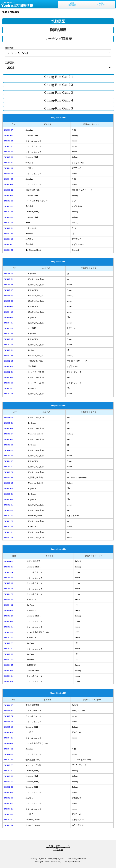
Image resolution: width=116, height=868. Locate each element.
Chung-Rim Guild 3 (58, 93)
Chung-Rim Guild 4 (58, 100)
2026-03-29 (8, 184)
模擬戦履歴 (58, 30)
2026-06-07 (8, 130)
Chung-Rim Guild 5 (58, 108)
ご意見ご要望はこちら (58, 847)
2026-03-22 (8, 190)
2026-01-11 (8, 244)
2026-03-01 (8, 206)
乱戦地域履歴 (72, 4)
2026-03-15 (8, 195)
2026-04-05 (8, 179)
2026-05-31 (8, 135)
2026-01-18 (8, 239)
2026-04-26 (8, 163)
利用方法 (58, 850)
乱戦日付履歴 (101, 4)
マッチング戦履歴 (58, 39)
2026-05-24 (8, 141)
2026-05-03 (8, 157)
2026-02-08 (8, 223)
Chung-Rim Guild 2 (58, 85)
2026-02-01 (8, 228)
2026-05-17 (8, 146)
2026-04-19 (8, 168)
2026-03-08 (8, 201)
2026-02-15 (8, 217)
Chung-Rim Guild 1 (58, 77)
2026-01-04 (8, 250)
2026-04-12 (8, 174)
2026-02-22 (8, 212)
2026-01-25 (8, 234)
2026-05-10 (8, 152)
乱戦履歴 (58, 21)
